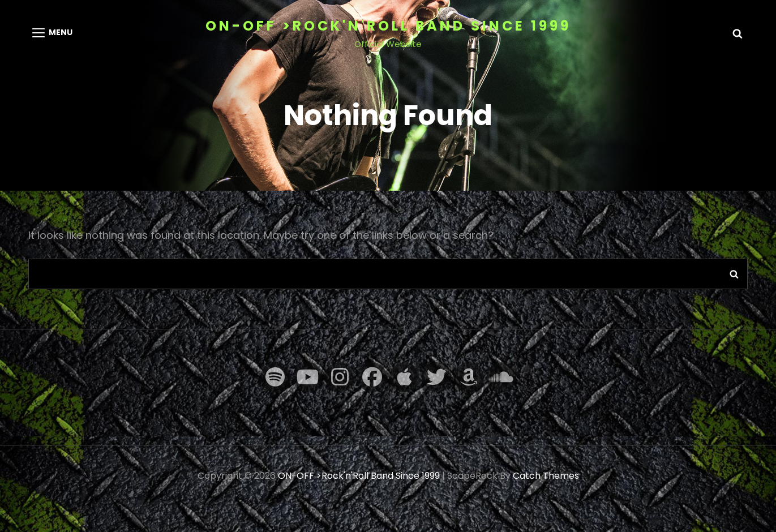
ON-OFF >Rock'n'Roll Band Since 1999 (388, 26)
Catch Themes (546, 476)
